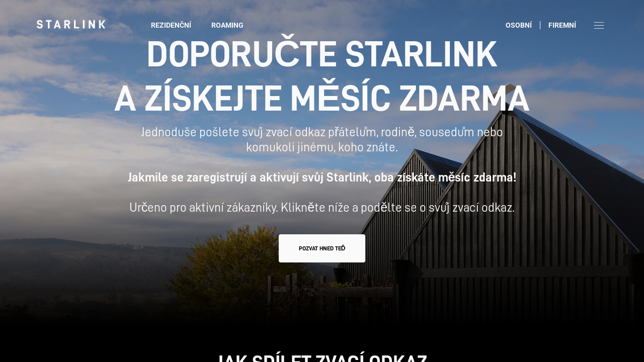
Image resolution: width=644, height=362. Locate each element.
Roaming (227, 25)
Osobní (519, 25)
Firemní (562, 25)
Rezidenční (171, 25)
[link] (71, 24)
